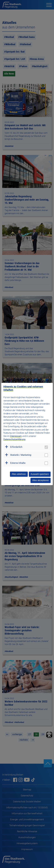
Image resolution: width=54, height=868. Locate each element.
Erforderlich (16, 447)
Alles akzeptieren (41, 480)
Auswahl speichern (40, 474)
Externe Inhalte (18, 463)
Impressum (16, 436)
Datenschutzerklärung (14, 439)
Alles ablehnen (19, 474)
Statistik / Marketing (21, 455)
